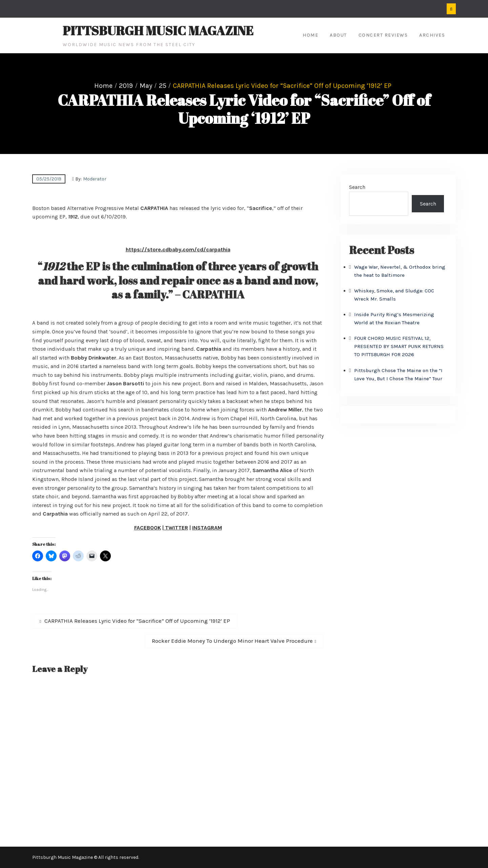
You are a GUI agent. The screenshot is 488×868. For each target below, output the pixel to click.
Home (310, 35)
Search (357, 187)
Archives (432, 35)
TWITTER (176, 528)
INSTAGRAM (207, 528)
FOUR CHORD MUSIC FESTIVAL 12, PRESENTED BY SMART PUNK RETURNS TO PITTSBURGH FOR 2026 (399, 346)
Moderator (95, 179)
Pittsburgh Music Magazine (158, 31)
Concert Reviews (383, 35)
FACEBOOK (148, 528)
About (338, 35)
